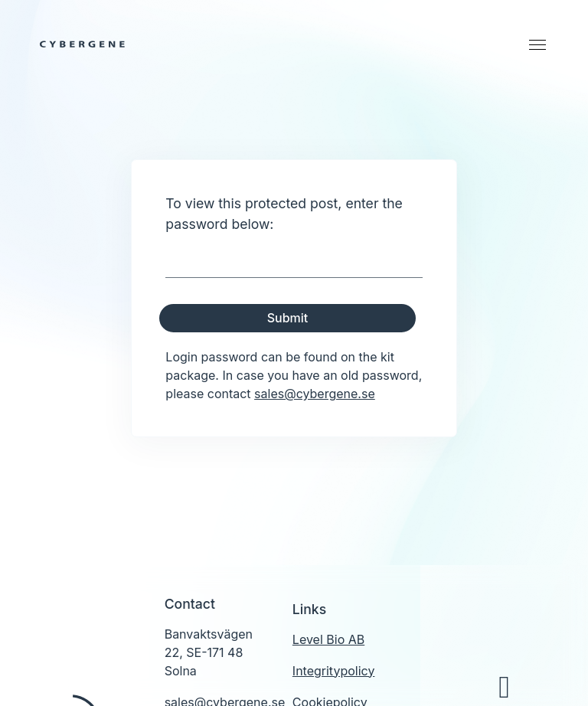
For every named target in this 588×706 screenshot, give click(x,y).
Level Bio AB (328, 639)
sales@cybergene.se (315, 394)
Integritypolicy (334, 671)
